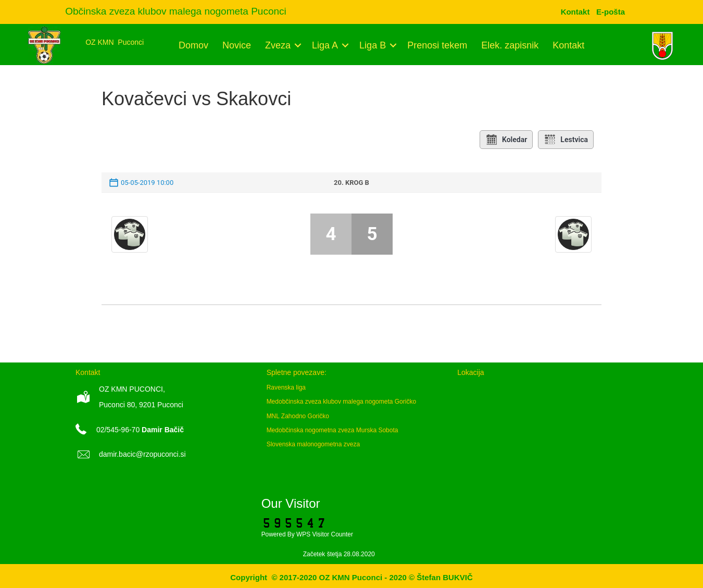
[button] (298, 45)
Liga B (373, 45)
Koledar (506, 140)
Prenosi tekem (437, 45)
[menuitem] (611, 12)
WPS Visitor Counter (325, 534)
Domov (193, 45)
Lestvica (566, 140)
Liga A (325, 45)
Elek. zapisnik (510, 45)
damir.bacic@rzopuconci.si (142, 454)
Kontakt (568, 45)
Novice (237, 45)
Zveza (278, 45)
